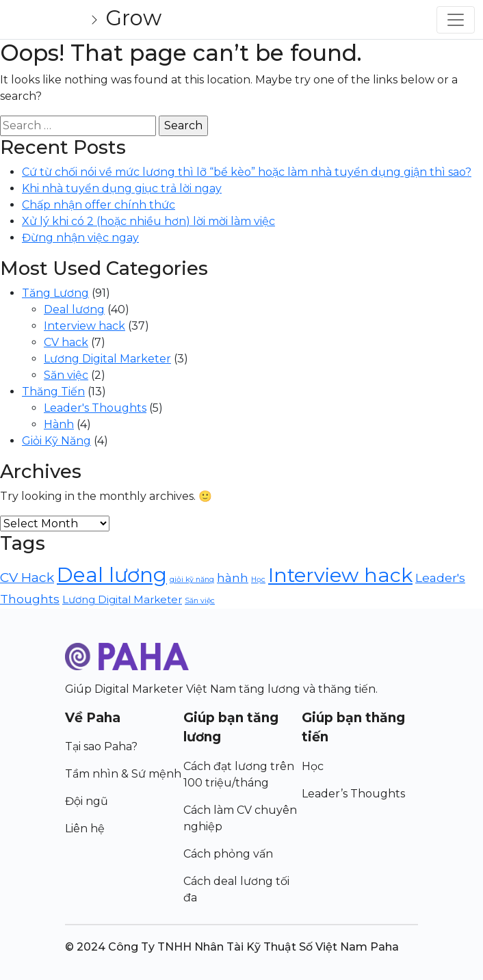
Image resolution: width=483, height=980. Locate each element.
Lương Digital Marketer (107, 359)
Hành (59, 424)
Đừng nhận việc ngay (80, 238)
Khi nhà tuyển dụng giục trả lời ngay (122, 188)
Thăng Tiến (53, 392)
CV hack (66, 342)
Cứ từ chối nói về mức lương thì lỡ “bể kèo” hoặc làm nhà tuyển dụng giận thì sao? (247, 172)
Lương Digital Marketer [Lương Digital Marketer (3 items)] (122, 600)
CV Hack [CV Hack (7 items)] (27, 577)
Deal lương (74, 309)
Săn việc (66, 375)
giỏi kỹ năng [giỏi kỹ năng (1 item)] (192, 580)
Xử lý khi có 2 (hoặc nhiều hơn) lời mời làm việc (148, 221)
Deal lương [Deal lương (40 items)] (112, 575)
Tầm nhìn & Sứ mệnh (123, 774)
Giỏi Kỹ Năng (56, 441)
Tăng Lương (55, 293)
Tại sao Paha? (101, 746)
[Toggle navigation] (456, 20)
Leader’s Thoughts (353, 794)
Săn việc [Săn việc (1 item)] (200, 601)
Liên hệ (85, 829)
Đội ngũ (87, 801)
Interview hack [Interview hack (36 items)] (340, 575)
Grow (133, 18)
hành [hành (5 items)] (233, 578)
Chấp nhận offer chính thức (99, 205)
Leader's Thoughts (95, 408)
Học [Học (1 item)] (258, 580)
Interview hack (84, 326)
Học (313, 766)
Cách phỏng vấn (228, 854)
